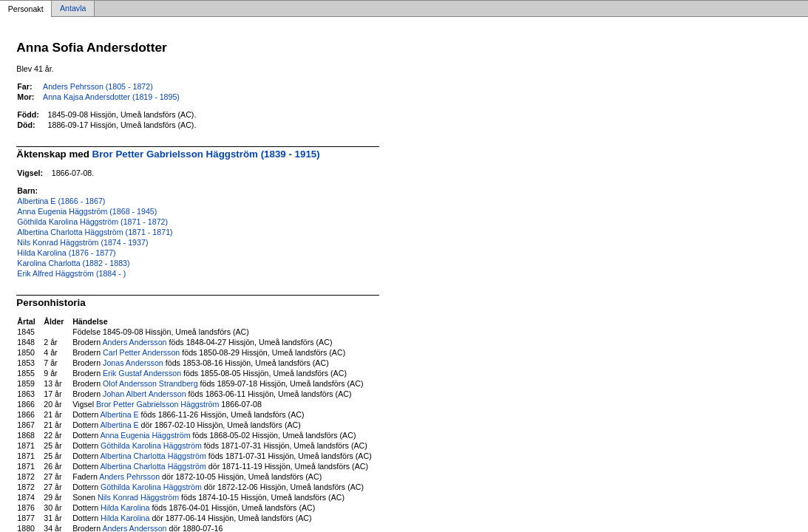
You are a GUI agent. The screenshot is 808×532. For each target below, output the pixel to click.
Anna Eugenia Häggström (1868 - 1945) (87, 211)
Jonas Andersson (133, 363)
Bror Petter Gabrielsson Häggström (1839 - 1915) (206, 154)
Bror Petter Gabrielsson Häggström (157, 404)
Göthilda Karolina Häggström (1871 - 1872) (92, 222)
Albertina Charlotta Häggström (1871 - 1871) (95, 232)
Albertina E (120, 415)
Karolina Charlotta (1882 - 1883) (73, 263)
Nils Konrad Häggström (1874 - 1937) (82, 242)
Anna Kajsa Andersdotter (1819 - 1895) (111, 97)
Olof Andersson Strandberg (150, 383)
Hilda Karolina (125, 508)
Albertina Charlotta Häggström (153, 456)
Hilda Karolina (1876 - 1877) (66, 253)
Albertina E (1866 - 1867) (61, 201)
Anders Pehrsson (129, 477)
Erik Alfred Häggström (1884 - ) (71, 273)
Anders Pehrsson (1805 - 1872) (98, 86)
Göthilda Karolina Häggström (151, 446)
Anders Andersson (134, 342)
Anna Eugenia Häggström (146, 435)
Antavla (73, 9)
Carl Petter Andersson (141, 352)
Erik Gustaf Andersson (142, 373)
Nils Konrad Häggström (138, 497)
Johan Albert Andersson (145, 394)
